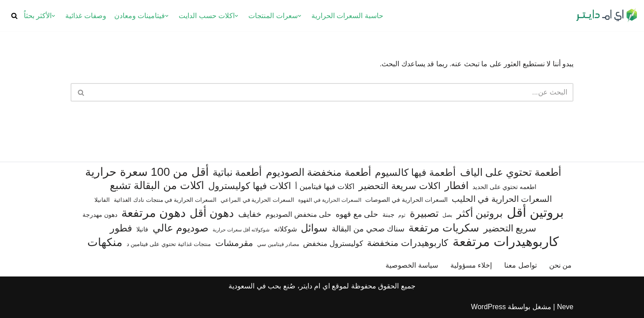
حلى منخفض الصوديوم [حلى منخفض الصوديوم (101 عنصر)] (298, 214)
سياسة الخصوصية (412, 265)
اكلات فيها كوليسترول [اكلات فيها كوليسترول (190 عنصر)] (250, 186)
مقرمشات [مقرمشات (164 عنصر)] (234, 243)
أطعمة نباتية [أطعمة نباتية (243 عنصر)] (237, 172)
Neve (565, 307)
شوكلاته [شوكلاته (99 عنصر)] (285, 229)
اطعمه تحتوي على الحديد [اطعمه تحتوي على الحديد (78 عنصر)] (504, 187)
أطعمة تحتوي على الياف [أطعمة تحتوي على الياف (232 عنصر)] (511, 172)
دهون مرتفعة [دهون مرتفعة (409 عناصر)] (153, 213)
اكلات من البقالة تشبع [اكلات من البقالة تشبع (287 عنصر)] (157, 185)
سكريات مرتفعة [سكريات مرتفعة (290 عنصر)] (444, 228)
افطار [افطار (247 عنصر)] (457, 185)
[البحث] (14, 16)
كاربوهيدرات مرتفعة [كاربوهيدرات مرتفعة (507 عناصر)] (506, 242)
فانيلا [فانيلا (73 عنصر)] (142, 229)
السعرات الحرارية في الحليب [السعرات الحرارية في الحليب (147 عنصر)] (502, 199)
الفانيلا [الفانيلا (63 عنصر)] (102, 200)
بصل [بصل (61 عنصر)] (447, 215)
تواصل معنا (520, 265)
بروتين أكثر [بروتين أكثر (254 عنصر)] (479, 213)
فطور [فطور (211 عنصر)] (121, 228)
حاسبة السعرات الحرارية (347, 16)
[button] (300, 16)
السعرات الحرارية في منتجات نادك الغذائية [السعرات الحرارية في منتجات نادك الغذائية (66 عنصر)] (165, 200)
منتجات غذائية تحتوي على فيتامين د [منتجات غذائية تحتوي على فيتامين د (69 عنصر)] (169, 244)
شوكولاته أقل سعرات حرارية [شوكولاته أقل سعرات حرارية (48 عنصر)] (241, 230)
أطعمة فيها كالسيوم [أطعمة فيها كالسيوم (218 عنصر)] (415, 172)
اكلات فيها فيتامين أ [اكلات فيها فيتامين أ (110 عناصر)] (325, 187)
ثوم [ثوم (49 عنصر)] (402, 215)
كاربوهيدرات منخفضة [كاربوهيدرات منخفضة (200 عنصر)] (408, 243)
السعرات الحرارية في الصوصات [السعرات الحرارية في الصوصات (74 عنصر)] (406, 200)
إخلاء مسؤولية (471, 265)
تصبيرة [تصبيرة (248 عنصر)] (424, 213)
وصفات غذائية (86, 16)
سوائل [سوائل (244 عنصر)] (314, 228)
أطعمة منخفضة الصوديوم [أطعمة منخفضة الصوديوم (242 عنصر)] (318, 172)
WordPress (489, 307)
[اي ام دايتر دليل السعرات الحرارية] (607, 16)
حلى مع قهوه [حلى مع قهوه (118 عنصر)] (357, 214)
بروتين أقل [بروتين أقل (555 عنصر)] (535, 212)
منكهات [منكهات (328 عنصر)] (105, 242)
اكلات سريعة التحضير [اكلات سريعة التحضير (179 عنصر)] (400, 186)
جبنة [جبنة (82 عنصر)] (388, 215)
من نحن (560, 265)
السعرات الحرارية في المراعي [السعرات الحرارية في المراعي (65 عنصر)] (257, 200)
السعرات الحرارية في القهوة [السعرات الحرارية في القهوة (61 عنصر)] (329, 200)
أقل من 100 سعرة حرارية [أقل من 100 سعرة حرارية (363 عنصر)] (147, 172)
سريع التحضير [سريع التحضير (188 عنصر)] (510, 228)
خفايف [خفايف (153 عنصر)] (250, 214)
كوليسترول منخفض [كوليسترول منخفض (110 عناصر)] (333, 244)
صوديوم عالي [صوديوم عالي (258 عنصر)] (181, 228)
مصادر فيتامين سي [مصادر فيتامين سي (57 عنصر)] (278, 244)
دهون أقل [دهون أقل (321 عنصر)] (212, 213)
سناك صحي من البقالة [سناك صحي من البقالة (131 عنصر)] (368, 229)
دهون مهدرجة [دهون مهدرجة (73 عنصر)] (100, 215)
